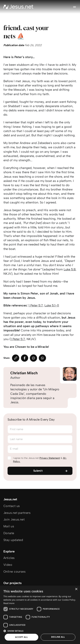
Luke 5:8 (70, 269)
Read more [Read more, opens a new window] (9, 603)
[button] (40, 631)
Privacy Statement (50, 458)
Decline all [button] (58, 637)
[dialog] (40, 615)
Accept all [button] (21, 637)
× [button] (76, 589)
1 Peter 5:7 (36, 305)
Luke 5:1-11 (52, 305)
